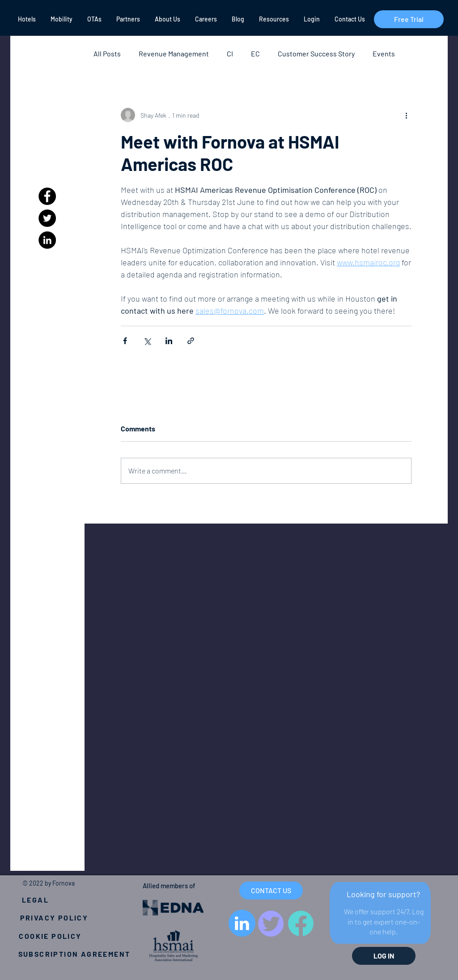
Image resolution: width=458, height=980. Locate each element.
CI (230, 53)
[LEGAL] (35, 899)
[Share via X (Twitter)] (147, 341)
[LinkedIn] (47, 240)
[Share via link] (191, 341)
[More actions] (406, 115)
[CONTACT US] (271, 891)
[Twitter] (47, 218)
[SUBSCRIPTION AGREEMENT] (74, 954)
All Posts (107, 53)
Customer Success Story (316, 53)
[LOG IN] (384, 956)
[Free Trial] (409, 19)
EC (255, 53)
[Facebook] (47, 196)
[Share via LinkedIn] (169, 341)
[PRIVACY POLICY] (54, 917)
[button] (26, 19)
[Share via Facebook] (125, 341)
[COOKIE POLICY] (50, 936)
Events (384, 53)
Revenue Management (174, 53)
